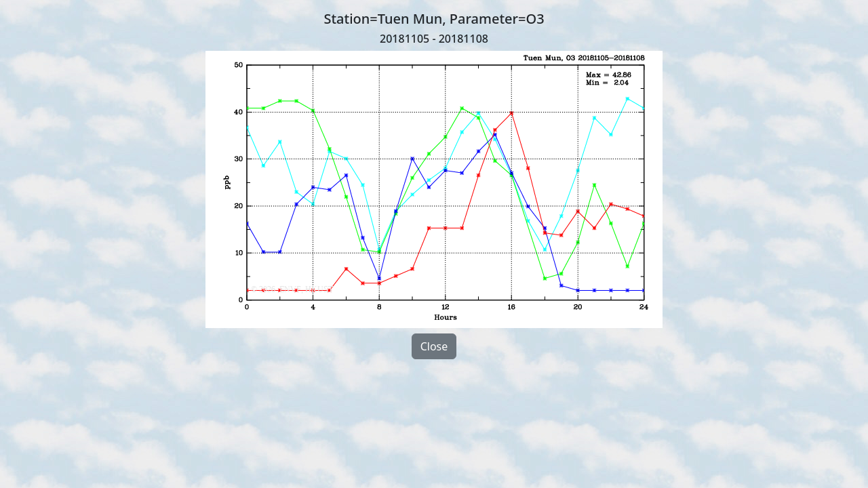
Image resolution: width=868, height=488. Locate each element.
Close (434, 346)
